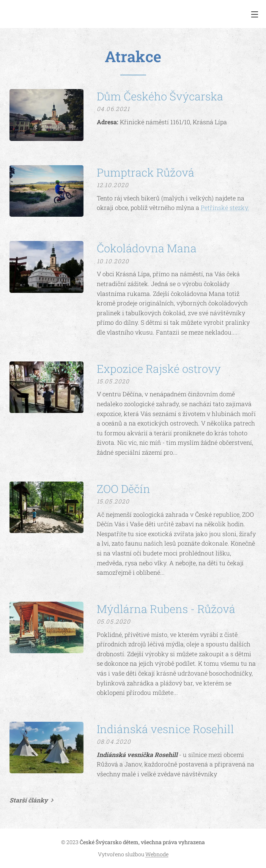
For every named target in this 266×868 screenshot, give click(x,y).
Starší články (29, 800)
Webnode (157, 854)
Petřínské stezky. (225, 207)
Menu (255, 14)
